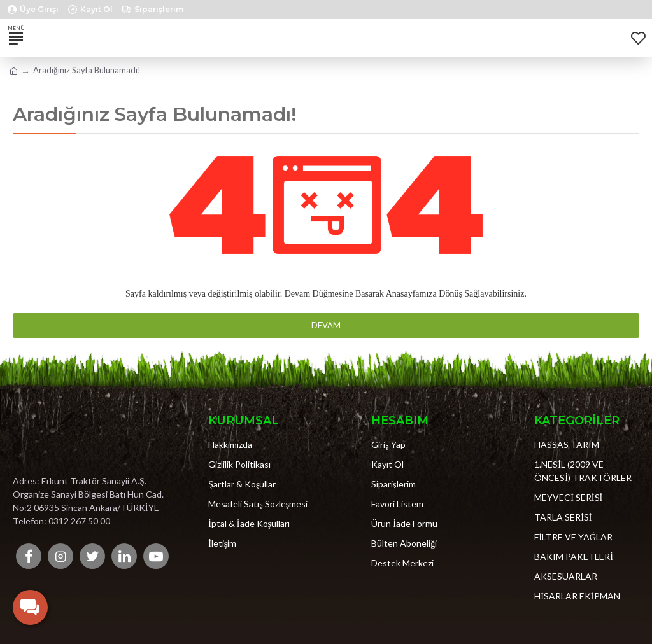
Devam (326, 325)
